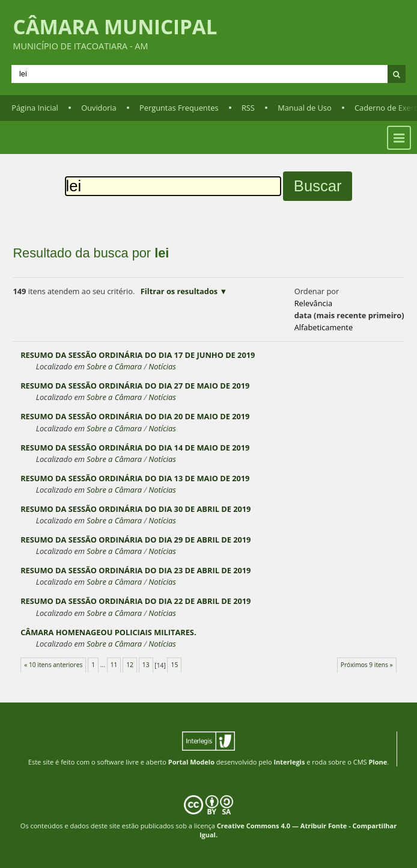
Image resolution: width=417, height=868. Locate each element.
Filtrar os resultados (179, 291)
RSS (248, 108)
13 (146, 665)
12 (130, 665)
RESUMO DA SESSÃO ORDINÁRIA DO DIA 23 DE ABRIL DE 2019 (135, 570)
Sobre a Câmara (114, 366)
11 (114, 665)
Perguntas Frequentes (179, 108)
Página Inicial (35, 108)
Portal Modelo (191, 762)
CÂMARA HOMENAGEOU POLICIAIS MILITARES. (108, 632)
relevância (313, 303)
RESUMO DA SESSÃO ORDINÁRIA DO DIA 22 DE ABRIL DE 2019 (135, 601)
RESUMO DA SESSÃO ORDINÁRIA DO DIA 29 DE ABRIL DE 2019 (135, 540)
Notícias (162, 366)
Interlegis (289, 762)
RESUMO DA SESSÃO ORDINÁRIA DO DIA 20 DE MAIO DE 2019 (135, 416)
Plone (378, 762)
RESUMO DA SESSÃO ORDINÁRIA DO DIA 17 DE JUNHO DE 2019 (138, 355)
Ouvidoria (99, 108)
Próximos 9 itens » (367, 665)
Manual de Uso (304, 108)
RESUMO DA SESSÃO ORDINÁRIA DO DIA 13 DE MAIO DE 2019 (135, 478)
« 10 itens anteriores (53, 665)
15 (175, 665)
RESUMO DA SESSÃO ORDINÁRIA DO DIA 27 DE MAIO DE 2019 (135, 386)
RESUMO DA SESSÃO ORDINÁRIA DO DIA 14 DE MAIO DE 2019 (135, 448)
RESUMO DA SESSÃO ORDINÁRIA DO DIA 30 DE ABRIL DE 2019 (135, 509)
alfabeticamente (324, 327)
